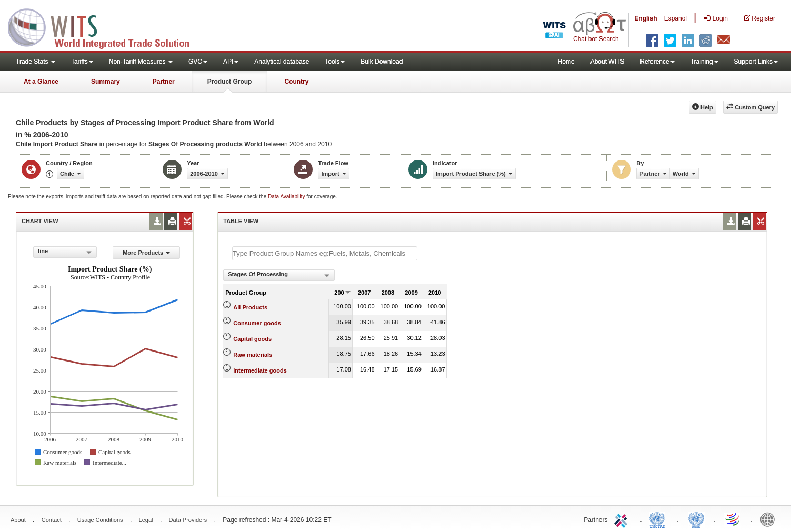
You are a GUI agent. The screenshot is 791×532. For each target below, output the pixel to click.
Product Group (230, 82)
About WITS (608, 62)
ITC (623, 519)
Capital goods (252, 339)
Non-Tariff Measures (141, 62)
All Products (250, 307)
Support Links (756, 62)
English (645, 18)
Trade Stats (36, 62)
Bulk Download (382, 62)
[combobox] (65, 252)
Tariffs (82, 62)
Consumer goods (257, 323)
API (231, 62)
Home (566, 62)
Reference (657, 62)
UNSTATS (696, 519)
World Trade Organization (733, 519)
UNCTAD (659, 519)
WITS (105, 26)
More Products (146, 253)
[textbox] (325, 253)
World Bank (770, 519)
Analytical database (282, 62)
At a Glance (41, 82)
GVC (198, 62)
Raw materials (253, 355)
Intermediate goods (260, 370)
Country (296, 82)
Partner (164, 82)
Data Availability (287, 197)
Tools (335, 62)
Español (675, 18)
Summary (106, 82)
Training (704, 62)
